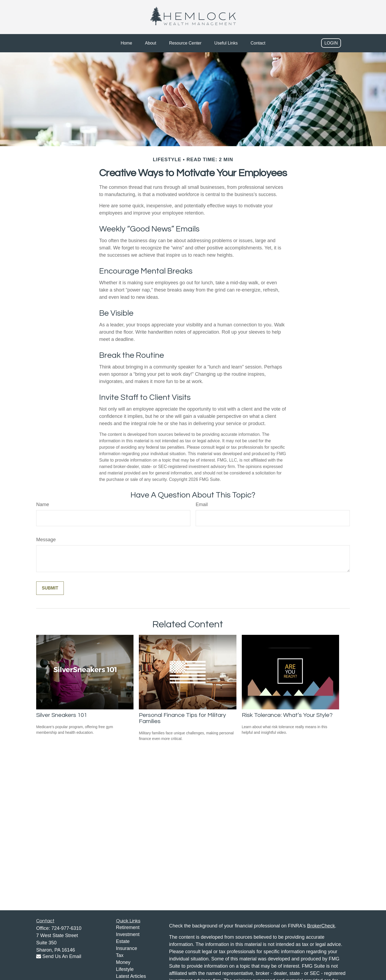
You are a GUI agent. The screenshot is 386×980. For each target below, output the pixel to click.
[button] (126, 43)
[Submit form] (50, 588)
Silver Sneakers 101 (62, 715)
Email (202, 504)
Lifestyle (125, 969)
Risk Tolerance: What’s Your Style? (287, 715)
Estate (123, 941)
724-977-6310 (66, 928)
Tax (120, 955)
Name (43, 504)
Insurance (127, 948)
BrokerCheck (321, 926)
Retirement (128, 927)
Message (46, 540)
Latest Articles (131, 976)
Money (123, 962)
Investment (128, 934)
